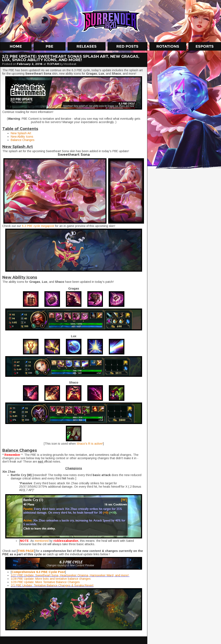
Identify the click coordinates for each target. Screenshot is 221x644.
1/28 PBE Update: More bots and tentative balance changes (51, 579)
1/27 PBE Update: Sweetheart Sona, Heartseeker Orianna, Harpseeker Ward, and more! (70, 575)
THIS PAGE (26, 551)
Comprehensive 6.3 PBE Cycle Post (38, 572)
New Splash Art (21, 133)
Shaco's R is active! (89, 444)
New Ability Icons (22, 137)
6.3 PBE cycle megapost (38, 226)
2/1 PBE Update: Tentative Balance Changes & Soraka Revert (52, 585)
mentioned (42, 541)
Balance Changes (23, 140)
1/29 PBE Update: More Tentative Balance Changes (45, 582)
